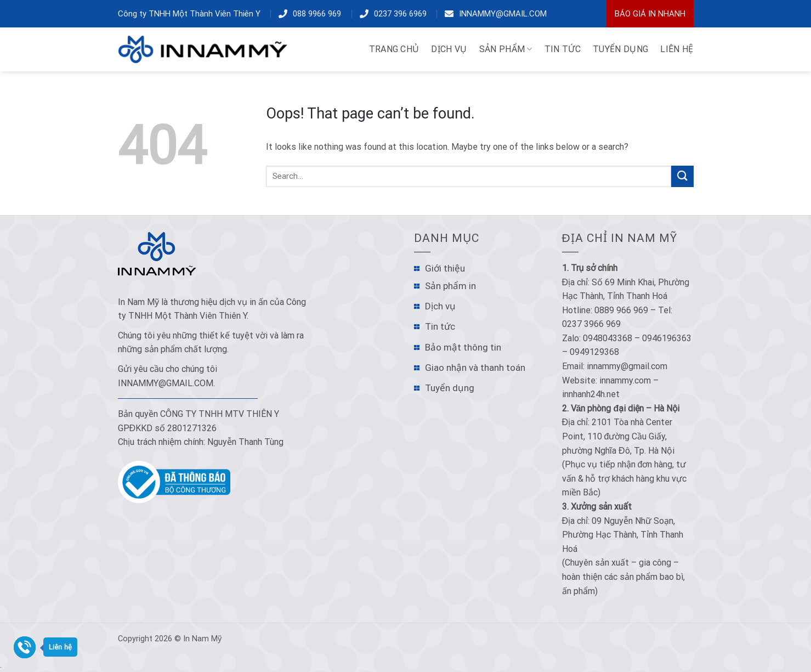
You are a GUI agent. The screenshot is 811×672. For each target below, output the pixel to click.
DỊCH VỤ (449, 49)
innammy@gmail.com (503, 14)
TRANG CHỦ (394, 49)
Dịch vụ (440, 306)
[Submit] (682, 176)
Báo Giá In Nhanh (650, 14)
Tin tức (440, 326)
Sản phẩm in (450, 286)
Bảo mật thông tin (463, 347)
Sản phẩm (506, 49)
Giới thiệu (445, 268)
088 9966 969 (317, 14)
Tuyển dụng (450, 388)
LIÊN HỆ (677, 49)
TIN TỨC (563, 49)
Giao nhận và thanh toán (475, 368)
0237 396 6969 (400, 14)
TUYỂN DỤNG (620, 49)
